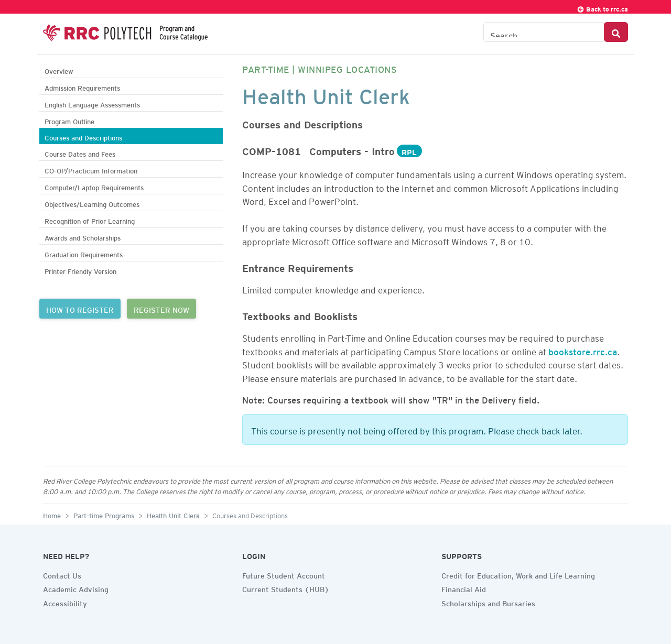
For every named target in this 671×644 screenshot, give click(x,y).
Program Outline (69, 120)
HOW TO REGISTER (80, 309)
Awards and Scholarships (83, 237)
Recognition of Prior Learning (90, 220)
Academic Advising (76, 588)
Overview (59, 70)
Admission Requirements (82, 87)
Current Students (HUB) (286, 588)
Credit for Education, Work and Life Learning (518, 574)
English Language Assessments (92, 103)
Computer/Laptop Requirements (94, 186)
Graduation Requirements (84, 253)
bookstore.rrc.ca (583, 350)
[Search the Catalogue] (544, 32)
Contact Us (62, 574)
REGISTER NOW (161, 309)
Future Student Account (284, 574)
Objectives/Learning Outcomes (92, 203)
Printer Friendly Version (80, 270)
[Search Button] (616, 32)
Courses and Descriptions (83, 137)
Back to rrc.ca (602, 8)
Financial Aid (464, 588)
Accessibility (65, 602)
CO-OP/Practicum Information (91, 170)
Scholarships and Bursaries (488, 602)
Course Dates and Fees (80, 153)
